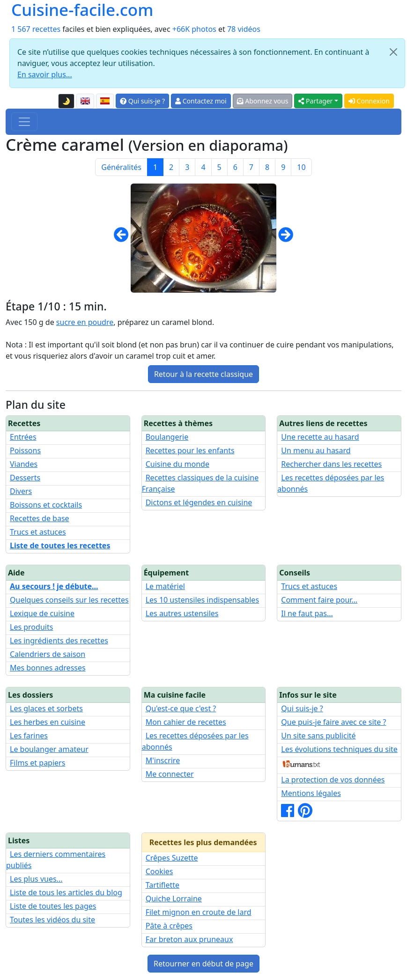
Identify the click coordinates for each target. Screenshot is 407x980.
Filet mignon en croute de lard (199, 912)
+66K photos (194, 29)
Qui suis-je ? (142, 101)
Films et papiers (37, 763)
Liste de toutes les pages (53, 906)
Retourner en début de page (203, 964)
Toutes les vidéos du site (52, 920)
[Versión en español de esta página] (105, 101)
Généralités (121, 167)
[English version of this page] (85, 101)
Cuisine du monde (178, 464)
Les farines (29, 736)
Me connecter (170, 774)
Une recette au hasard (320, 437)
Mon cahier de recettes (186, 722)
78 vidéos (244, 29)
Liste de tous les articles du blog (66, 892)
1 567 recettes (36, 29)
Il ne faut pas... (307, 613)
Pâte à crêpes (169, 926)
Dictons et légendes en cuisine (199, 502)
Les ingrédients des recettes (59, 641)
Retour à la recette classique (203, 374)
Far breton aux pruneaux (189, 939)
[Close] (393, 52)
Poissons (25, 450)
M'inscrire (163, 760)
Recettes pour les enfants (190, 450)
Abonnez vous (263, 101)
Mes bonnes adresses (48, 668)
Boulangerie (167, 437)
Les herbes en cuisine (48, 722)
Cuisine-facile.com (82, 10)
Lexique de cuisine (42, 613)
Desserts (25, 478)
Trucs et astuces (38, 532)
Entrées (23, 437)
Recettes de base (40, 518)
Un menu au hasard (316, 450)
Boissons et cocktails (46, 505)
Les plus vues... (36, 879)
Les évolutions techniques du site (339, 749)
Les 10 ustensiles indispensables (202, 600)
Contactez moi (201, 101)
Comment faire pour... (319, 600)
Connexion (369, 101)
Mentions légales (311, 793)
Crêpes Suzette (172, 858)
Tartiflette (163, 885)
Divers (21, 491)
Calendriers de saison (48, 654)
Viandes (24, 464)
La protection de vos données (333, 780)
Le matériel (165, 586)
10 (301, 167)
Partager (315, 101)
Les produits (31, 627)
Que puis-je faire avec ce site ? (333, 722)
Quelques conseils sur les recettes (69, 600)
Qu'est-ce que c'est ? (181, 708)
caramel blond (187, 322)
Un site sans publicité (318, 736)
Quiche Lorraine (174, 899)
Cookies (159, 871)
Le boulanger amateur (49, 749)
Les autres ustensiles (182, 613)
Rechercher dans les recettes (331, 464)
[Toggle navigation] (24, 122)
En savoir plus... (45, 74)
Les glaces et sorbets (46, 708)
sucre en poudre (85, 322)
